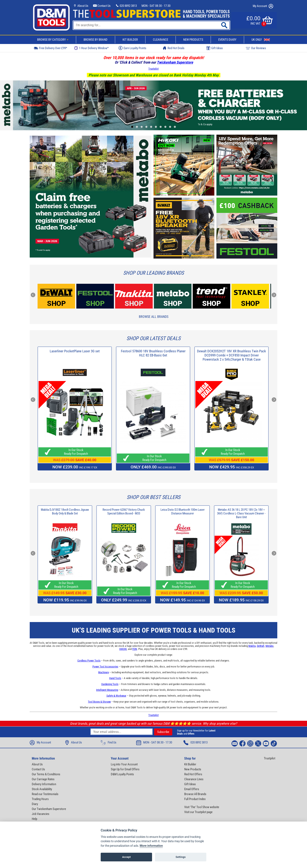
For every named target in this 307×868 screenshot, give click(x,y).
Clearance (161, 40)
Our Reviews (256, 48)
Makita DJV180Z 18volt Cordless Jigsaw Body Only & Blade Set (65, 512)
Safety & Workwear (116, 696)
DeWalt (261, 646)
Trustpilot (153, 69)
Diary (35, 804)
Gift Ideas (215, 48)
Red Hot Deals (174, 48)
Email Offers (192, 789)
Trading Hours (40, 799)
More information (151, 846)
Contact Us (102, 6)
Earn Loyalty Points (132, 48)
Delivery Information (44, 784)
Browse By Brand (96, 40)
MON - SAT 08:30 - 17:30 (156, 6)
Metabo (270, 646)
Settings (181, 857)
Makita (252, 646)
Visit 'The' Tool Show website (202, 807)
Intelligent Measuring (107, 690)
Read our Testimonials (45, 794)
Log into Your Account (124, 764)
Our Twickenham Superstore (49, 809)
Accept (126, 857)
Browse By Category (53, 40)
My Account (263, 6)
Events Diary (227, 40)
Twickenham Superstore (175, 62)
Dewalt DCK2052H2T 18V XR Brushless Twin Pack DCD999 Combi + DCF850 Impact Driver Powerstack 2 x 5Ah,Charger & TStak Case (231, 355)
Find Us (109, 743)
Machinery (104, 672)
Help (34, 819)
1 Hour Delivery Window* (91, 48)
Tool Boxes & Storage (99, 702)
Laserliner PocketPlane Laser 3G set (75, 351)
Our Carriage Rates (43, 779)
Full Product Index (195, 799)
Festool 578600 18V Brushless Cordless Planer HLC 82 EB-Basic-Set (153, 353)
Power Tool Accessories (105, 667)
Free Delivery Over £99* (50, 48)
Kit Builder (130, 40)
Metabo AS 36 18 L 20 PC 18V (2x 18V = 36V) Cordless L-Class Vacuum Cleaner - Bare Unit (241, 513)
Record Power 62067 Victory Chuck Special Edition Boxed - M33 (124, 512)
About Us (81, 6)
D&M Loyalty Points (122, 774)
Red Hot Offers (193, 774)
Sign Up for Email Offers (125, 769)
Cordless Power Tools (89, 661)
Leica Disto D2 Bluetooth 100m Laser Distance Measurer (183, 512)
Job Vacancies (41, 814)
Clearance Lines (194, 779)
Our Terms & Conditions (46, 774)
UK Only (261, 40)
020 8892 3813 (126, 6)
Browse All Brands (154, 317)
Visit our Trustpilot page (198, 812)
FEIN (135, 649)
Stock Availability (42, 789)
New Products (193, 40)
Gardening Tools (110, 684)
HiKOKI (123, 649)
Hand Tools (115, 678)
